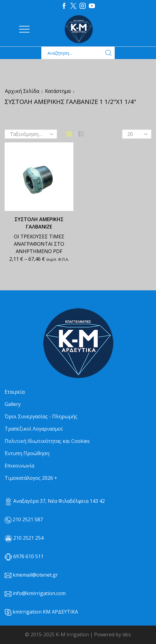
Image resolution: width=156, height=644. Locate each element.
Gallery (13, 404)
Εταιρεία (15, 392)
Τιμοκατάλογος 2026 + (31, 478)
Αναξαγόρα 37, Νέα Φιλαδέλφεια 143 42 (55, 501)
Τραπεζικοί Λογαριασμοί (34, 429)
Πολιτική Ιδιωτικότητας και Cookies (47, 441)
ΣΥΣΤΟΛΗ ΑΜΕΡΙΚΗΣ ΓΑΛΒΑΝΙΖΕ (39, 223)
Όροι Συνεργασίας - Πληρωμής (41, 416)
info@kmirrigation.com (39, 593)
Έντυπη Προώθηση (27, 453)
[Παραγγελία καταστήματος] (31, 134)
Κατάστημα (58, 91)
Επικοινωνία (19, 466)
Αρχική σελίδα (22, 91)
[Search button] (109, 53)
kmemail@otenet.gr (35, 575)
